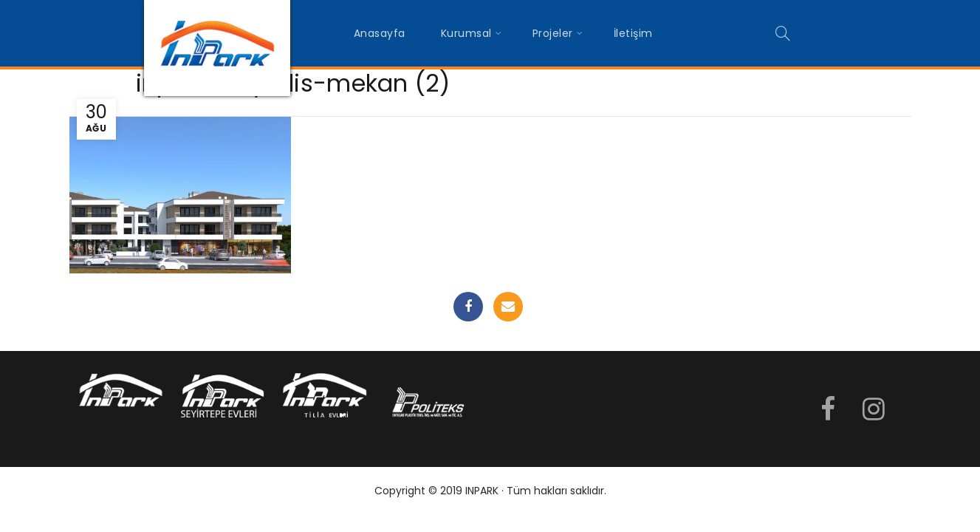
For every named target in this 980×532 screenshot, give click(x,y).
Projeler (553, 33)
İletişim (633, 33)
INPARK (482, 491)
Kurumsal (466, 33)
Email (508, 307)
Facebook (468, 307)
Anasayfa (380, 33)
